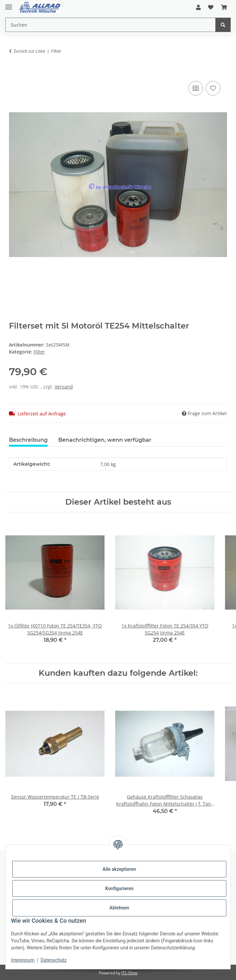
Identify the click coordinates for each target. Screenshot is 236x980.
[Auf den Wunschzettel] (213, 88)
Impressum (23, 960)
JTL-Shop (129, 973)
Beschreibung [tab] (28, 440)
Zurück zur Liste (29, 51)
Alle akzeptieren (119, 869)
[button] (198, 7)
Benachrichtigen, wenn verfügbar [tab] (105, 440)
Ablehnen (119, 908)
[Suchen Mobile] (111, 25)
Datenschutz (54, 960)
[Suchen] (223, 25)
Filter (39, 352)
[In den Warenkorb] (14, 72)
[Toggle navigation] (9, 4)
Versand (64, 387)
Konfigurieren (119, 888)
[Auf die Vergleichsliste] (196, 88)
